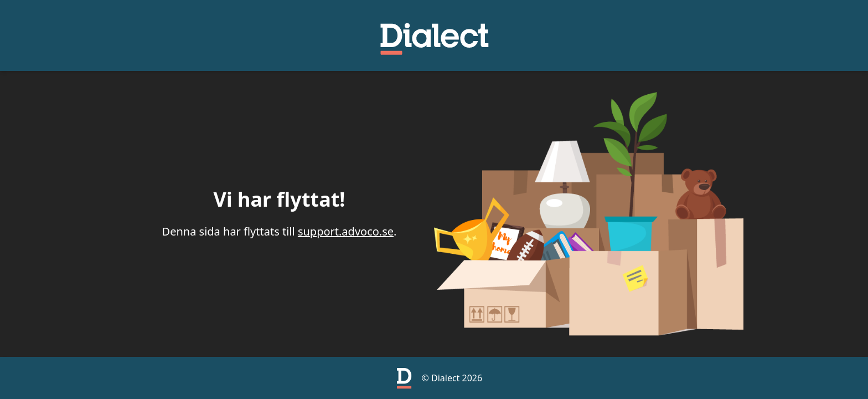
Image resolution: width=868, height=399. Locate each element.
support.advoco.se (346, 231)
